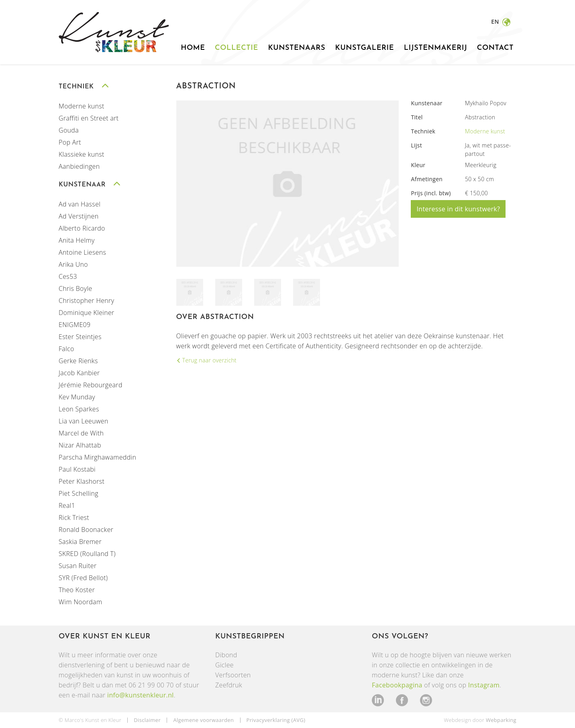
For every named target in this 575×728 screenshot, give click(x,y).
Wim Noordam (80, 602)
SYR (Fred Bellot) (83, 578)
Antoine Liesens (82, 252)
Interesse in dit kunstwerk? (458, 209)
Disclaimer (147, 720)
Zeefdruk (229, 685)
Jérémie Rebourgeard (91, 385)
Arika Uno (73, 264)
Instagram (484, 685)
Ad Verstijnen (79, 216)
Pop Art (70, 142)
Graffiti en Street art (89, 118)
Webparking (501, 720)
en (496, 21)
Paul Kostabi (77, 469)
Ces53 (68, 276)
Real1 (67, 505)
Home (193, 48)
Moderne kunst (82, 106)
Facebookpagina (397, 685)
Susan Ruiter (77, 566)
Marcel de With (81, 433)
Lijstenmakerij (436, 48)
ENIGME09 (74, 325)
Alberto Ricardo (82, 228)
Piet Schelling (79, 493)
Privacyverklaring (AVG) (276, 720)
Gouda (69, 130)
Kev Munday (77, 397)
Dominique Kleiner (87, 313)
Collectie (237, 48)
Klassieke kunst (82, 154)
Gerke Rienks (78, 361)
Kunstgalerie (364, 48)
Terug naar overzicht (209, 360)
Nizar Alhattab (80, 445)
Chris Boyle (75, 288)
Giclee (224, 665)
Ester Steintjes (80, 337)
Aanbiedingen (79, 166)
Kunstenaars (297, 48)
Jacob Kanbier (79, 373)
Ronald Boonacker (86, 530)
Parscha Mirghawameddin (97, 457)
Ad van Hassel (80, 204)
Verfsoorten (233, 675)
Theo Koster (77, 590)
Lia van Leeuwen (84, 421)
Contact (495, 48)
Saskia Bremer (80, 542)
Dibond (226, 655)
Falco (66, 349)
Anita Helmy (77, 240)
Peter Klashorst (82, 481)
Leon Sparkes (79, 409)
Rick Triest (74, 517)
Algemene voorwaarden (203, 720)
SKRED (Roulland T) (87, 554)
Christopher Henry (86, 301)
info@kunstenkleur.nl (141, 695)
